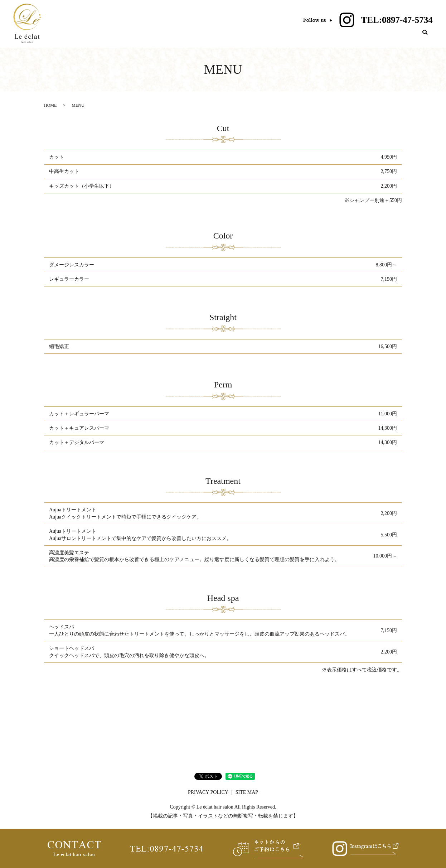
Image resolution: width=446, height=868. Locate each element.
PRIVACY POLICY (208, 795)
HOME (273, 40)
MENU (334, 40)
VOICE (364, 40)
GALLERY (399, 40)
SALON (303, 40)
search (425, 40)
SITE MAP (247, 795)
